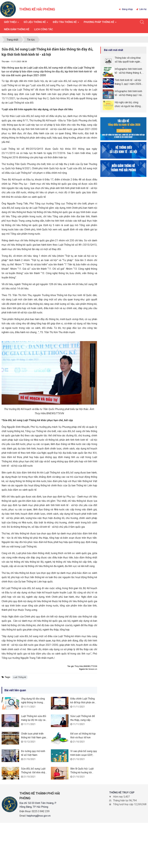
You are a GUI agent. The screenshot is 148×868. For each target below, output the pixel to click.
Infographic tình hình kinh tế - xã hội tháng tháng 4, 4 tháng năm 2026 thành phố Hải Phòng (129, 71)
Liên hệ (141, 9)
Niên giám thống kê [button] (17, 29)
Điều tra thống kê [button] (66, 23)
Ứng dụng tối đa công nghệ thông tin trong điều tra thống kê (33, 702)
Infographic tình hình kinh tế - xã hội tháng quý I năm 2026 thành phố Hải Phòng (129, 93)
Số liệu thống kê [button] (36, 23)
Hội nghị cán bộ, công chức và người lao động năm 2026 (128, 105)
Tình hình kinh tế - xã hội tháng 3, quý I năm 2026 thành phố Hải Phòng (128, 82)
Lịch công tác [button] (44, 29)
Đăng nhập (126, 9)
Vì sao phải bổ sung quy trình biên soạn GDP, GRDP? (84, 755)
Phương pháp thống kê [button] (100, 23)
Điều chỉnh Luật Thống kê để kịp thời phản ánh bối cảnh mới (83, 702)
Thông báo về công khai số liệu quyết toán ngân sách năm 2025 (128, 60)
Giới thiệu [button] (11, 23)
